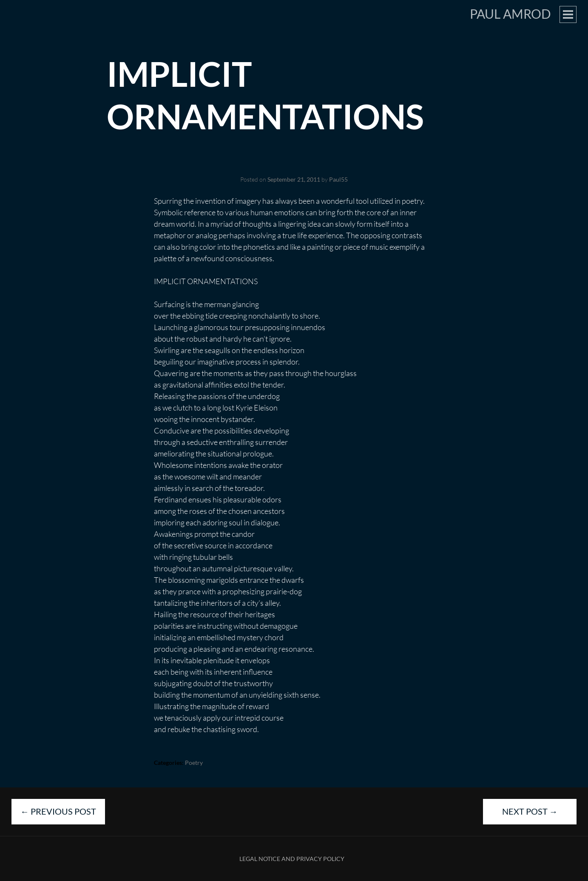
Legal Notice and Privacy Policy (292, 859)
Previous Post (58, 811)
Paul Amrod (510, 14)
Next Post (530, 811)
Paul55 (338, 179)
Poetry (194, 763)
